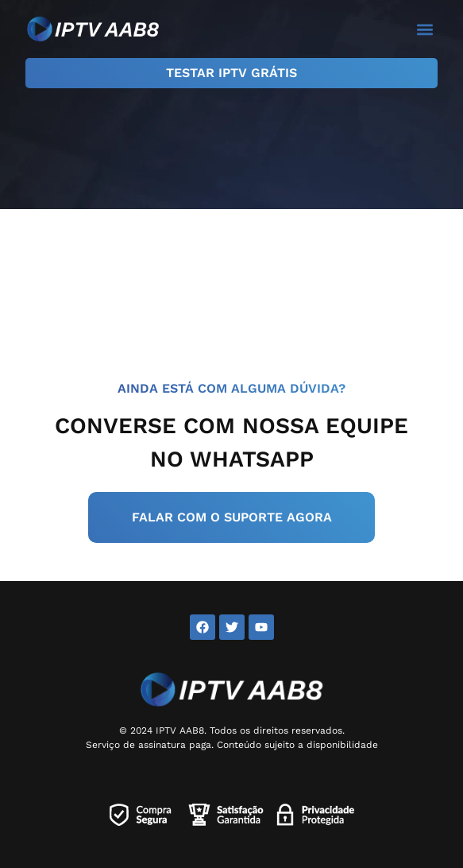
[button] (424, 29)
